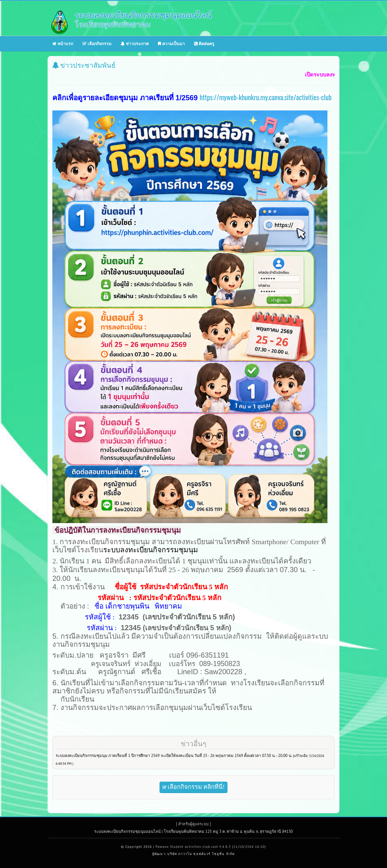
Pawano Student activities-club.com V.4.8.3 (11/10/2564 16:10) (211, 847)
